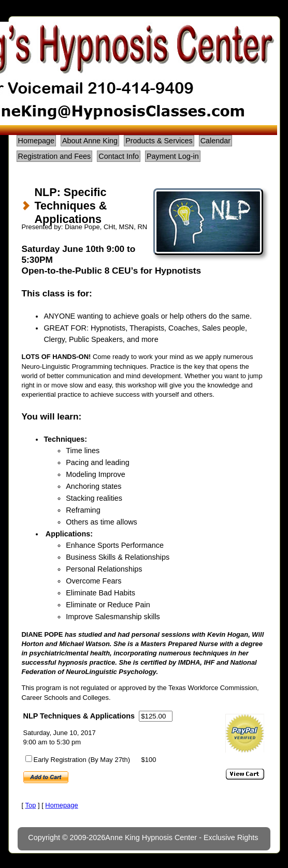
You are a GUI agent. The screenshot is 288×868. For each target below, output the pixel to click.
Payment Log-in (173, 156)
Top (30, 805)
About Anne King (90, 141)
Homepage (36, 141)
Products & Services (159, 141)
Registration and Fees (55, 156)
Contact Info (119, 156)
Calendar (215, 141)
